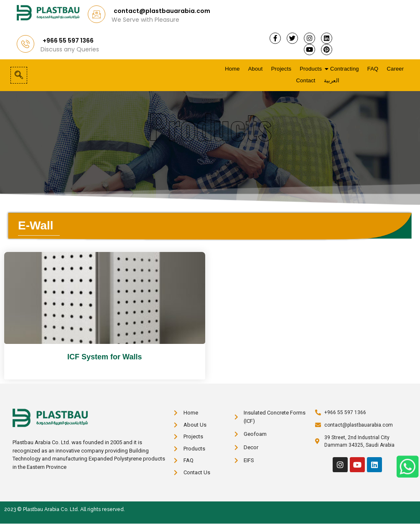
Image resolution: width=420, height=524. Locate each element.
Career (395, 69)
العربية (332, 80)
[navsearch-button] (19, 75)
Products (311, 69)
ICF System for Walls (104, 357)
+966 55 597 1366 (68, 41)
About (256, 69)
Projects (281, 69)
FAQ (373, 69)
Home (232, 69)
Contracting (345, 69)
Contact (305, 80)
